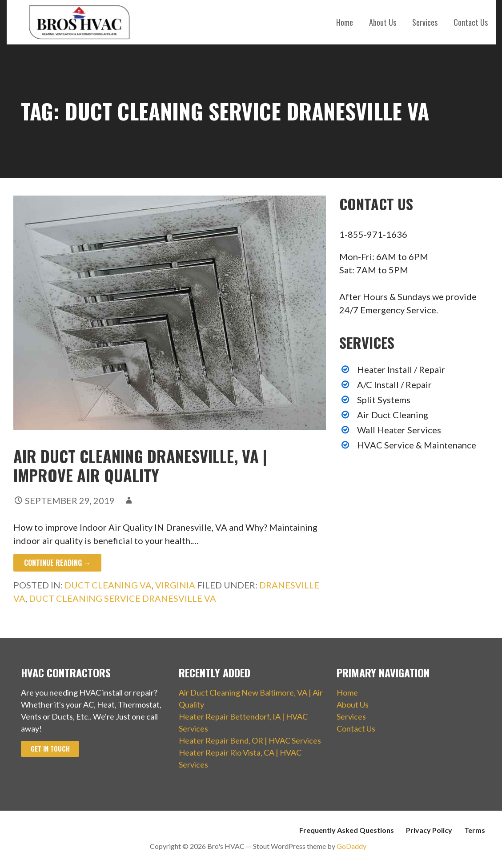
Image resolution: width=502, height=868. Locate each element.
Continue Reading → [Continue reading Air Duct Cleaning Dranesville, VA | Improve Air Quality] (57, 563)
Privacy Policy (429, 830)
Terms (475, 830)
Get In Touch (50, 749)
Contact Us (471, 22)
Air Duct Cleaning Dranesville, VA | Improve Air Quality (140, 465)
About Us (383, 22)
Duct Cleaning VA (108, 585)
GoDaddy (351, 846)
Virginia (175, 585)
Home (345, 22)
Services (425, 22)
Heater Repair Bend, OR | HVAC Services (250, 740)
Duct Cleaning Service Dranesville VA (122, 598)
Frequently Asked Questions (347, 830)
